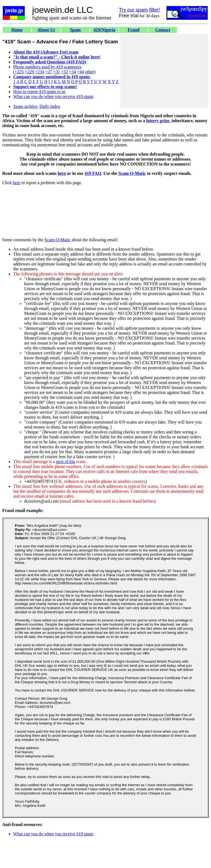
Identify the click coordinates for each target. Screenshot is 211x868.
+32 (64, 72)
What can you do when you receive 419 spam (53, 96)
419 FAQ (93, 173)
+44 (81, 72)
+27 (48, 72)
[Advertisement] (164, 71)
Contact (163, 30)
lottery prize (158, 121)
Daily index (50, 106)
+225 (19, 72)
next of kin (66, 462)
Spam (75, 30)
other (90, 72)
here (62, 173)
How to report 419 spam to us (39, 92)
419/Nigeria (104, 30)
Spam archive (25, 106)
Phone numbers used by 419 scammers (47, 67)
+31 (56, 72)
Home (17, 30)
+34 (73, 72)
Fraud (134, 30)
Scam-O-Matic (132, 173)
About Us (46, 30)
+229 (29, 72)
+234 (39, 72)
